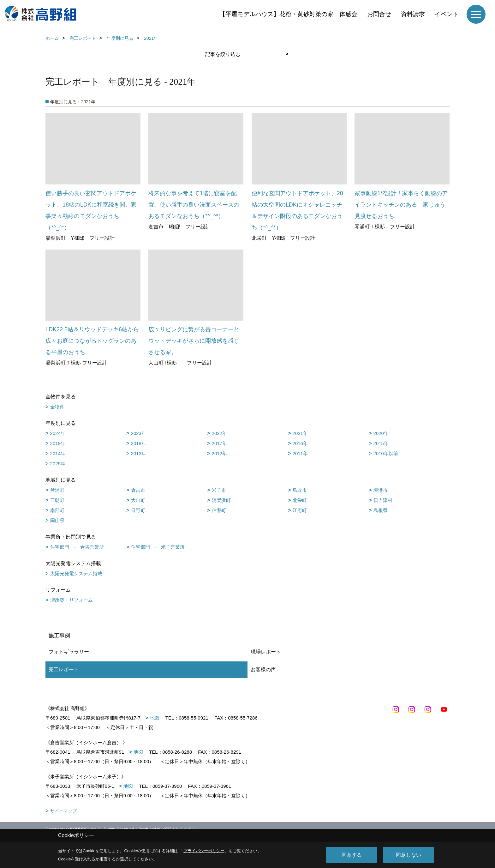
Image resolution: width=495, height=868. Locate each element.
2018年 (139, 443)
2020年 (381, 433)
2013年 (139, 453)
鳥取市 (300, 490)
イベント (447, 14)
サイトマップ (63, 811)
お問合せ (379, 14)
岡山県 (57, 520)
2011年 (300, 453)
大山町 (138, 500)
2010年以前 (386, 453)
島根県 (381, 510)
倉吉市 (138, 490)
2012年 (219, 453)
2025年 (58, 464)
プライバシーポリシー (204, 851)
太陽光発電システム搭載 (76, 573)
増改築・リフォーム (72, 600)
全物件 (57, 407)
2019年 (58, 443)
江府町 (300, 510)
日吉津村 (383, 500)
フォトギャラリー (69, 652)
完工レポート (64, 669)
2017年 (219, 443)
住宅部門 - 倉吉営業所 (77, 547)
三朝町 (57, 500)
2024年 (58, 433)
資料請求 (413, 14)
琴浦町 (57, 490)
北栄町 (300, 500)
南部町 (57, 510)
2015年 (381, 443)
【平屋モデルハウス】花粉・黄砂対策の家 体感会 (288, 14)
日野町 (138, 510)
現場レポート (266, 652)
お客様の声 (263, 669)
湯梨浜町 (221, 500)
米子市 (219, 490)
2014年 (58, 453)
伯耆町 (219, 510)
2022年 (219, 433)
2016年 (300, 443)
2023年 (139, 433)
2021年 (300, 433)
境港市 (381, 490)
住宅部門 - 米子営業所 (158, 547)
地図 (155, 718)
